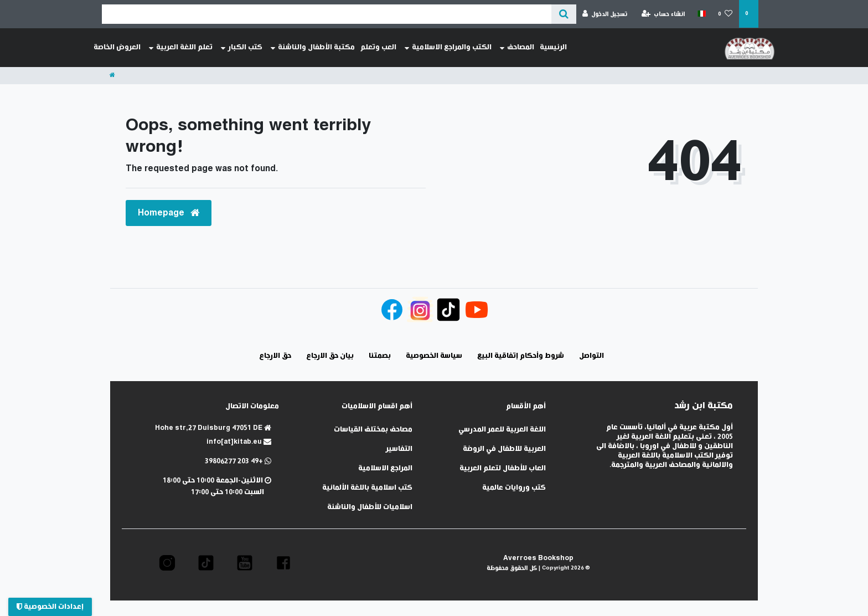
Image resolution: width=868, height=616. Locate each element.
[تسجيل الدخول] (605, 14)
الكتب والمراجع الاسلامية (448, 48)
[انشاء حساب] (663, 14)
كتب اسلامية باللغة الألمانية (367, 488)
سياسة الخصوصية (434, 356)
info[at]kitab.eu (239, 442)
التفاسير (399, 449)
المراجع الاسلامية (385, 468)
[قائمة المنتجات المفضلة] (725, 14)
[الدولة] (701, 14)
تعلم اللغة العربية (181, 48)
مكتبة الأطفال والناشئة (313, 48)
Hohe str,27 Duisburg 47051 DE (213, 428)
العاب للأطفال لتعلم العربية (503, 468)
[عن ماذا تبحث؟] (564, 14)
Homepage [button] (169, 213)
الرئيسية (553, 47)
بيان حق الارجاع (330, 356)
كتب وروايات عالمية (514, 488)
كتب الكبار (242, 48)
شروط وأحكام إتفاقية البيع (521, 356)
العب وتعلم (378, 47)
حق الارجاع (275, 356)
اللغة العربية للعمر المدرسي (502, 430)
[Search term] (327, 14)
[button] (283, 563)
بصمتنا (380, 356)
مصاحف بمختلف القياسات (373, 430)
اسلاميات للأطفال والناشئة (370, 507)
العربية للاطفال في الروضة (504, 449)
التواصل (591, 356)
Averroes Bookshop (538, 558)
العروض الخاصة (117, 47)
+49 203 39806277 (238, 461)
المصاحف (517, 48)
